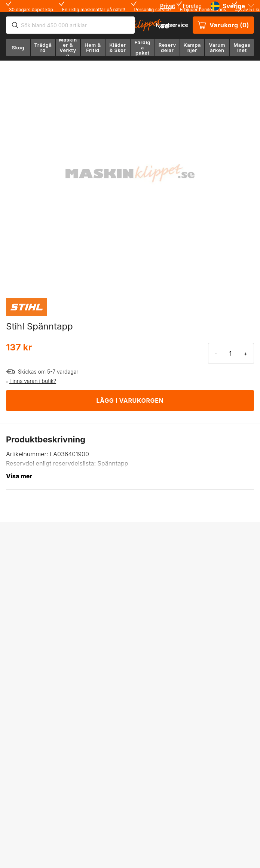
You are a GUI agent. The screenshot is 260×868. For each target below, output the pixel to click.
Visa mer (19, 476)
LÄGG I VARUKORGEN (130, 401)
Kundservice (172, 25)
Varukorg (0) (223, 25)
